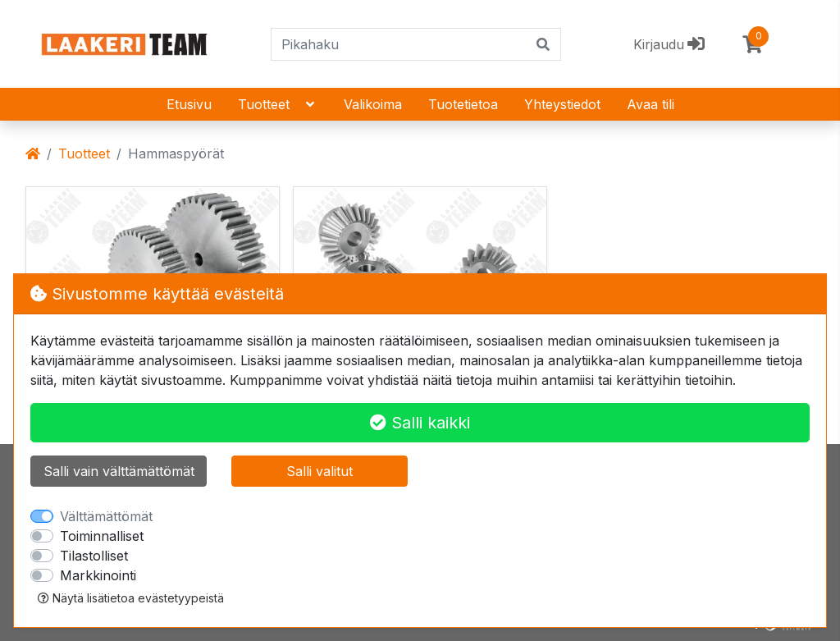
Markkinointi (98, 575)
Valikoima (373, 104)
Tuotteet (278, 104)
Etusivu (189, 104)
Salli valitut (320, 471)
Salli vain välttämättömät (119, 471)
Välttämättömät (106, 516)
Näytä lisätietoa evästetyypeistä (131, 598)
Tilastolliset (94, 556)
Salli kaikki (420, 423)
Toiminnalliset (102, 536)
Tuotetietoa (463, 104)
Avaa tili (651, 104)
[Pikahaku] (399, 44)
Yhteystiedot (562, 104)
